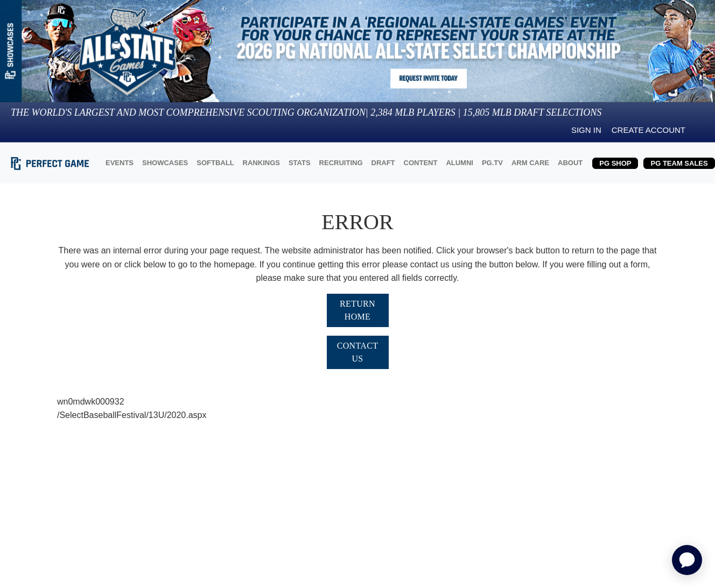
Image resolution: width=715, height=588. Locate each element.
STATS (300, 163)
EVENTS (120, 163)
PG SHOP (615, 163)
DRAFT (383, 163)
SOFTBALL (215, 163)
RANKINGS (261, 163)
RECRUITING (341, 163)
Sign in (586, 130)
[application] (687, 560)
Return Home (357, 310)
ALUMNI (460, 163)
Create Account (649, 130)
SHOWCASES (165, 163)
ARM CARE (530, 163)
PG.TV (492, 163)
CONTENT (421, 163)
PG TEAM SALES (679, 163)
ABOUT (570, 163)
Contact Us (358, 352)
